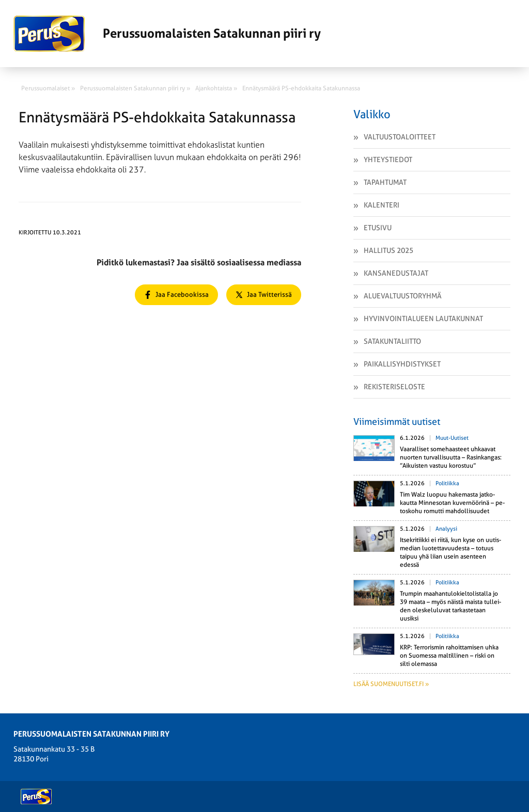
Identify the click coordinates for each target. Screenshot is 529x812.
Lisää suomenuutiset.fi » (391, 684)
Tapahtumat (385, 182)
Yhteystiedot (388, 160)
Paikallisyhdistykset (402, 364)
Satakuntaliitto (392, 341)
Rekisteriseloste (394, 387)
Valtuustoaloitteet (400, 137)
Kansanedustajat (396, 273)
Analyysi (446, 529)
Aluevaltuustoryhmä (403, 296)
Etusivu (378, 228)
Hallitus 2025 (388, 250)
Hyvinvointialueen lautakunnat (423, 319)
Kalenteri (382, 205)
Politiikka (447, 483)
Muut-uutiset (452, 438)
